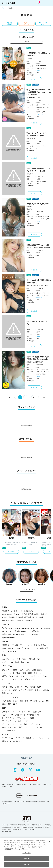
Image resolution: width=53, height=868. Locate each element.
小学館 (5, 617)
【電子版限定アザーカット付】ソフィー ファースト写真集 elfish (39, 246)
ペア (7, 701)
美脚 (28, 673)
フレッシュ (23, 676)
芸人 (24, 727)
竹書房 (21, 617)
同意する (26, 865)
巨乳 (26, 670)
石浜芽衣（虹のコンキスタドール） (38, 286)
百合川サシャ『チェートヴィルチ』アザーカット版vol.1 (38, 170)
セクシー (42, 690)
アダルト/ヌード (9, 730)
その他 (18, 741)
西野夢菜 (29, 58)
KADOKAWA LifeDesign (12, 614)
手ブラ (8, 738)
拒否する (26, 859)
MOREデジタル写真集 (11, 631)
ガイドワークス (16, 611)
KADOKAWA (28, 611)
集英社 (37, 614)
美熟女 (36, 687)
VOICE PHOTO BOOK (11, 648)
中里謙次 (39, 298)
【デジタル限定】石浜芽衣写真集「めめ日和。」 (39, 281)
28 (33, 397)
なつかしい (10, 690)
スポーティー (39, 676)
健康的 (8, 676)
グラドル (10, 712)
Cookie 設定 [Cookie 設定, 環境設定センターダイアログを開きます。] (26, 853)
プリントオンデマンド (30, 648)
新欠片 (35, 617)
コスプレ (9, 659)
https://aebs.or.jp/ (6, 832)
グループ (31, 701)
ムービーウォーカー (24, 620)
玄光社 (25, 614)
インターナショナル (13, 679)
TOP (3, 8)
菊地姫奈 (29, 209)
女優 (38, 712)
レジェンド (10, 727)
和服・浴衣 (23, 662)
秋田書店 (6, 611)
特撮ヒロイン (32, 724)
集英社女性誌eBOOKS (11, 634)
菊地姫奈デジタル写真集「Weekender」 (38, 205)
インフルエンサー (13, 724)
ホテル (44, 701)
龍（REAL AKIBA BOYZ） (35, 97)
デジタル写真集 (9, 24)
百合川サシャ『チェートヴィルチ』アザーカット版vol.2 (38, 134)
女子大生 (33, 715)
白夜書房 (6, 620)
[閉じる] (49, 842)
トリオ (18, 701)
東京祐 (38, 221)
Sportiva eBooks (9, 637)
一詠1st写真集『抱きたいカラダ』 (38, 323)
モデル (8, 715)
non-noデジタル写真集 (30, 631)
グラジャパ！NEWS (43, 24)
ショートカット (12, 673)
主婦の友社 (45, 614)
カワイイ (26, 690)
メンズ (44, 738)
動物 (7, 741)
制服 (22, 659)
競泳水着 (35, 659)
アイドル (25, 712)
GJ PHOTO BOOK (43, 628)
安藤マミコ (40, 114)
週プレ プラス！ (26, 24)
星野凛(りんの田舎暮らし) (35, 362)
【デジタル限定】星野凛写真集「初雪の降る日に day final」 (38, 358)
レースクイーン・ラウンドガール (19, 718)
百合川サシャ (31, 139)
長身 (39, 673)
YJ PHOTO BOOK (28, 628)
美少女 (8, 687)
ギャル (31, 679)
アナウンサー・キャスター (16, 721)
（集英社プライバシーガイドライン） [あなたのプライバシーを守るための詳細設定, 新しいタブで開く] (16, 849)
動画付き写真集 (40, 645)
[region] (26, 853)
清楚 (7, 693)
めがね (8, 662)
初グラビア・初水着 (26, 738)
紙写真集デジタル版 (10, 645)
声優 (21, 715)
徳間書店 (28, 617)
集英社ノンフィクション (31, 634)
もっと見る (26, 590)
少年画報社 (13, 617)
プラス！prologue (26, 645)
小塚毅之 (39, 337)
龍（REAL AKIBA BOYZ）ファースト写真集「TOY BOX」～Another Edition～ (39, 92)
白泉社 (41, 617)
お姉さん (22, 687)
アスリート (37, 727)
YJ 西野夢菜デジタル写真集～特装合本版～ (38, 54)
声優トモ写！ (45, 648)
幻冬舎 (31, 614)
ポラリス (6, 651)
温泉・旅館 (10, 704)
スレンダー (11, 670)
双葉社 (13, 620)
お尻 (37, 670)
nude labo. (14, 651)
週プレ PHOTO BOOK (11, 628)
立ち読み (34, 79)
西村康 (38, 71)
